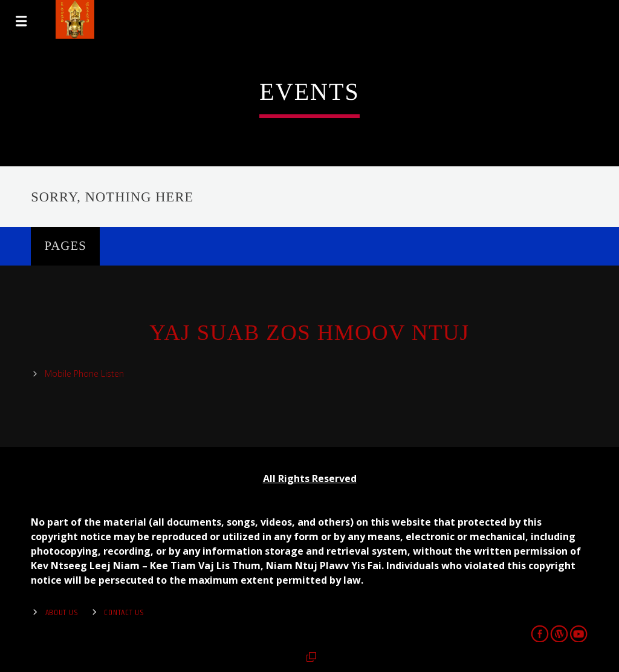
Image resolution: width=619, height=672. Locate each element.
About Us (62, 613)
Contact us (124, 613)
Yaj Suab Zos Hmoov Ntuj (309, 333)
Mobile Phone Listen (84, 374)
